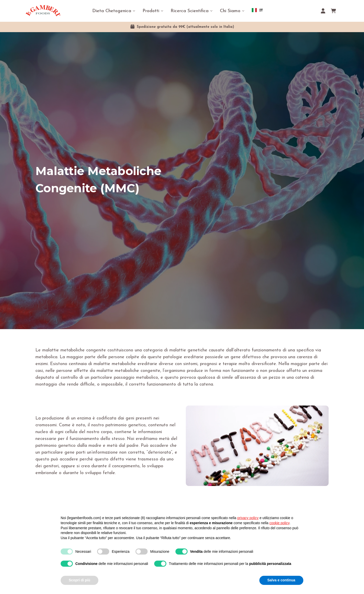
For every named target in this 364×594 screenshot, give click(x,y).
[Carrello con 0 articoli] (333, 11)
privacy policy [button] (248, 518)
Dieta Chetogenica (112, 11)
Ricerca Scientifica (190, 11)
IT (257, 10)
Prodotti (151, 11)
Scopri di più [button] (79, 580)
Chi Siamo (230, 11)
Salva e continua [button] (281, 580)
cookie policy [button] (279, 523)
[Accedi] (323, 11)
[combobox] (257, 10)
